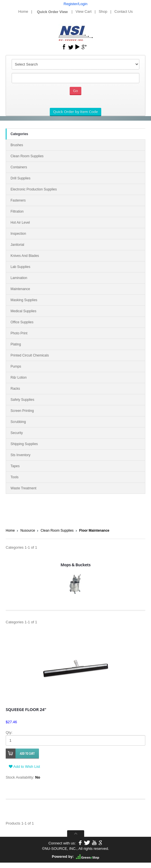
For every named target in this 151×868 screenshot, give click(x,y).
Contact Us (123, 11)
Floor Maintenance (94, 531)
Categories (19, 134)
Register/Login (76, 4)
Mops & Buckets (75, 565)
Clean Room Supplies (57, 531)
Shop (103, 11)
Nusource (28, 531)
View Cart (84, 11)
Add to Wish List (24, 767)
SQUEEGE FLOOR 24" (26, 709)
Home (23, 11)
